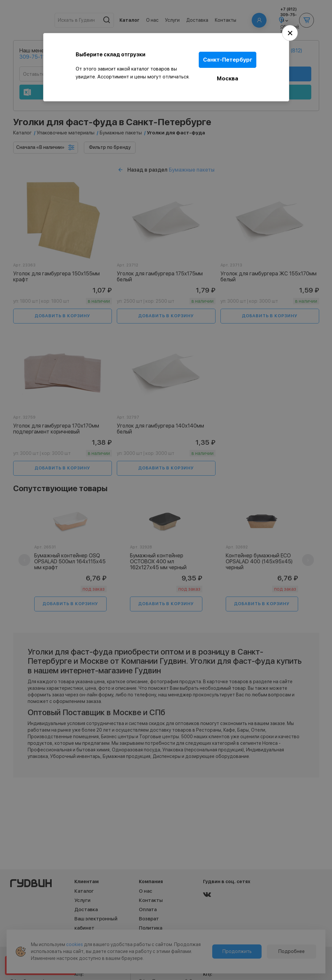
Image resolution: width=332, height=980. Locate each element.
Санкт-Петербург (230, 59)
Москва (230, 75)
